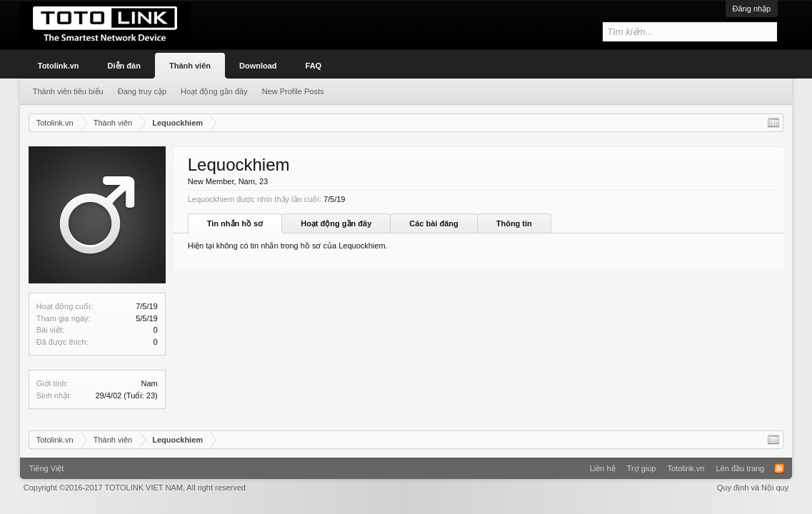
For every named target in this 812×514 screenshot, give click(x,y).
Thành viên (190, 66)
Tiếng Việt (47, 468)
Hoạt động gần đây (336, 223)
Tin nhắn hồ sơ (235, 223)
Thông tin (514, 223)
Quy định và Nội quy (753, 488)
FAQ (314, 66)
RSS (779, 468)
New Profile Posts (293, 91)
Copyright (135, 488)
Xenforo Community (406, 463)
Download (258, 66)
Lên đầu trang (740, 468)
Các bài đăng (433, 223)
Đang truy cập (142, 91)
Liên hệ (603, 468)
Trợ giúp (642, 468)
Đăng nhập (752, 9)
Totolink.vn (59, 66)
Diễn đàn (124, 66)
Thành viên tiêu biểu (68, 91)
